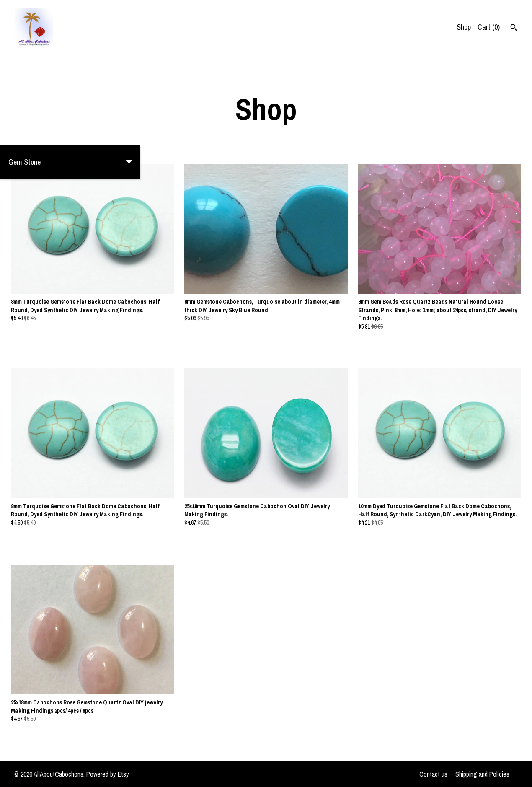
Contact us (433, 774)
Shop (464, 27)
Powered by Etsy (108, 774)
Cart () (489, 27)
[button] (70, 162)
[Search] (514, 28)
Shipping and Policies (482, 774)
